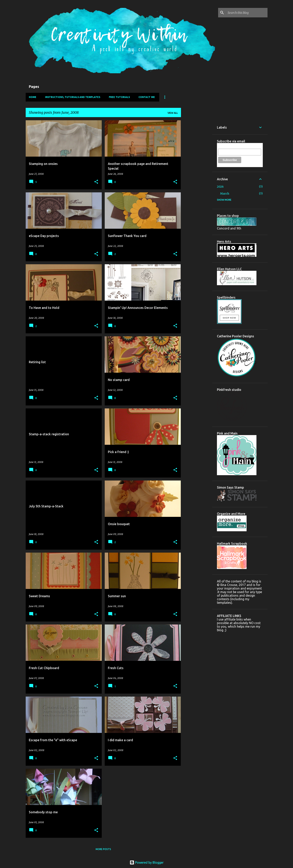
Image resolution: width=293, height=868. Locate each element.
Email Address (227, 147)
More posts (103, 849)
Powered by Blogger (147, 862)
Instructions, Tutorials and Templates (73, 97)
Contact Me (147, 97)
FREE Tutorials (119, 97)
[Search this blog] (247, 13)
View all (173, 113)
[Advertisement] (197, 180)
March (225, 194)
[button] (96, 182)
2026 (220, 187)
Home (33, 97)
